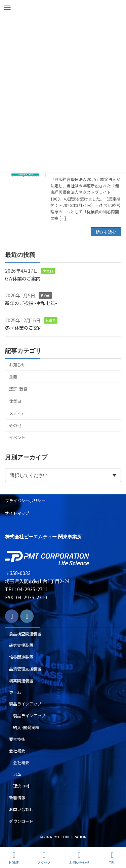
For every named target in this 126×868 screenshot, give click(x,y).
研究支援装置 (21, 645)
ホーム (15, 692)
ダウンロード (21, 821)
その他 (45, 296)
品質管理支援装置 (25, 669)
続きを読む (106, 232)
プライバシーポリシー (25, 500)
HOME (14, 858)
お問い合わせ (21, 809)
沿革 (17, 774)
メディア (17, 413)
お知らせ (17, 365)
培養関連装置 (21, 657)
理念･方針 (22, 786)
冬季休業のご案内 (24, 328)
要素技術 (17, 739)
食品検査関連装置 (25, 633)
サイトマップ (17, 513)
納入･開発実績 (26, 727)
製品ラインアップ (25, 704)
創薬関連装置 (21, 680)
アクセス (44, 858)
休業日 (48, 271)
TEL (112, 858)
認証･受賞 (18, 389)
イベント (17, 438)
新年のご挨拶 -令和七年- (31, 303)
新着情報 (17, 797)
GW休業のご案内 (23, 278)
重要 (13, 377)
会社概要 (17, 751)
